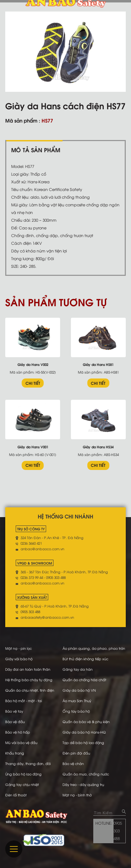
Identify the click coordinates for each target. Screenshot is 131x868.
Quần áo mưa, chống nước (86, 774)
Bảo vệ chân (73, 763)
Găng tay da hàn (78, 669)
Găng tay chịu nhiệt (22, 784)
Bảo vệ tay (14, 711)
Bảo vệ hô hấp (18, 732)
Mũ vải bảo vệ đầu (21, 742)
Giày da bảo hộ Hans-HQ (84, 732)
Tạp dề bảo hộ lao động (83, 742)
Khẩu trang (15, 753)
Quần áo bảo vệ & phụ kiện (86, 722)
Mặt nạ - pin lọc (19, 648)
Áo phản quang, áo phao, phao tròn (94, 648)
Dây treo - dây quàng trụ (83, 784)
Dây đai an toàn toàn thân (28, 669)
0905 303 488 (118, 831)
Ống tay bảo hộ (76, 711)
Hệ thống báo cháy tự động (29, 680)
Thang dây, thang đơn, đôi (28, 763)
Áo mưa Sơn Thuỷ (77, 701)
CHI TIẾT (33, 383)
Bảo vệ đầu (15, 722)
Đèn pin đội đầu (76, 753)
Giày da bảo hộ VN (79, 690)
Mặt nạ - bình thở (77, 795)
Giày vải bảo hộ (19, 659)
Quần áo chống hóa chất (84, 680)
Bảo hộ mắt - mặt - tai (24, 701)
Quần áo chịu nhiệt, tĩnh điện (30, 690)
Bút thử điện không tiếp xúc (85, 659)
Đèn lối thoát (16, 795)
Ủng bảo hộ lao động (23, 774)
